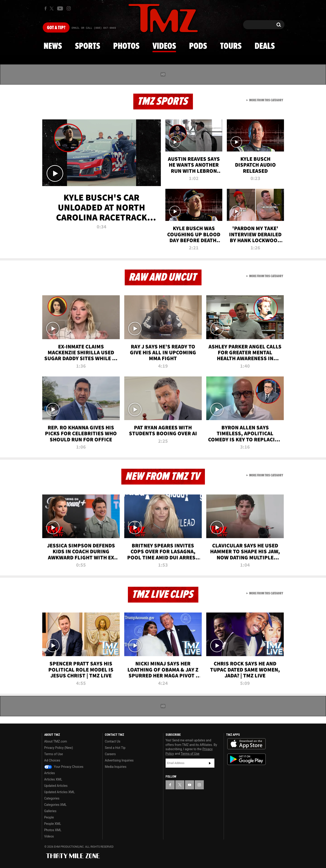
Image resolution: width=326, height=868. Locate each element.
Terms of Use (54, 754)
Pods (198, 46)
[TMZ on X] (52, 8)
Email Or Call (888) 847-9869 (94, 28)
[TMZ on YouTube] (190, 785)
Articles (50, 773)
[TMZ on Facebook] (46, 8)
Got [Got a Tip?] (56, 28)
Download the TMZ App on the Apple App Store (246, 744)
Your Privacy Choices (64, 767)
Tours (231, 46)
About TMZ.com (56, 741)
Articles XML (53, 779)
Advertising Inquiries (119, 760)
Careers (110, 754)
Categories (52, 798)
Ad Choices (52, 760)
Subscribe (210, 763)
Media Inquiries (116, 767)
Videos (164, 46)
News (53, 46)
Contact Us (113, 741)
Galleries (50, 811)
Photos (126, 46)
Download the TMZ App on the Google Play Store (246, 759)
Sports (88, 46)
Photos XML (53, 830)
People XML (53, 824)
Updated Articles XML (60, 792)
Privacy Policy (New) (59, 748)
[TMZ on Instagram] (69, 8)
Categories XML (55, 805)
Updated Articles (56, 786)
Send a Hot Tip (115, 748)
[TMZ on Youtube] (60, 8)
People (49, 817)
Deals (265, 46)
